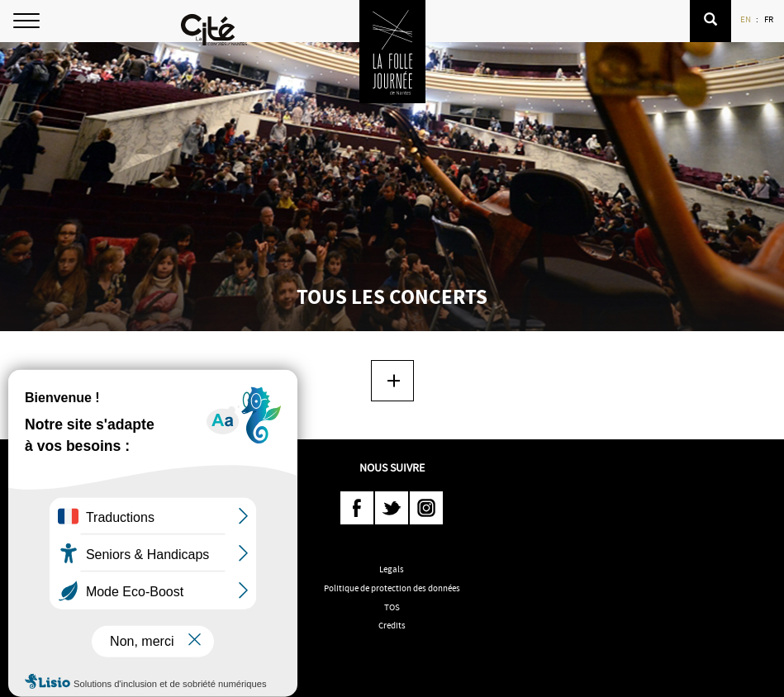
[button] (710, 21)
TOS (392, 607)
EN (746, 19)
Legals (392, 569)
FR (770, 19)
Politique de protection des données (392, 588)
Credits (392, 625)
